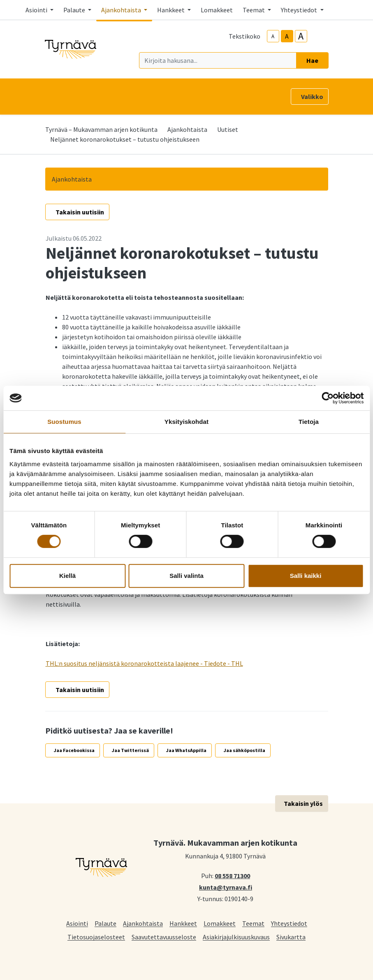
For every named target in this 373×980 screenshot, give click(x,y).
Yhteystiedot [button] (300, 10)
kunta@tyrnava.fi (226, 887)
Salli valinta (186, 576)
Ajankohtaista (187, 129)
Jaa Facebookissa (74, 750)
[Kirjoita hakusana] (218, 60)
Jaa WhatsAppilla (186, 750)
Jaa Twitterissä (130, 750)
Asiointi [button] (37, 10)
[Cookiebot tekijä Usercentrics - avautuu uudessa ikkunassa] (328, 398)
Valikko (312, 97)
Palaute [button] (75, 10)
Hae (312, 60)
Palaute (105, 923)
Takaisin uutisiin (80, 212)
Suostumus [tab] (64, 422)
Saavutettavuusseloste (164, 937)
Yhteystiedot (289, 923)
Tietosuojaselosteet (96, 937)
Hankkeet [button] (171, 10)
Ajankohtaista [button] (122, 10)
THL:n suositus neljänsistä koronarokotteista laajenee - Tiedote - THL (144, 663)
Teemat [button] (254, 10)
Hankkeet (183, 923)
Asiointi (77, 923)
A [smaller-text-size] (273, 36)
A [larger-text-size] (301, 36)
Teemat (253, 923)
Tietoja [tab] (309, 422)
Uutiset (228, 129)
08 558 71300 (232, 875)
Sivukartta (291, 937)
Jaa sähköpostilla (244, 750)
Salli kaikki (306, 576)
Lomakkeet (217, 10)
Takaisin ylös (303, 803)
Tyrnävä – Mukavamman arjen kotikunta (101, 129)
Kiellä (67, 576)
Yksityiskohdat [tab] (186, 422)
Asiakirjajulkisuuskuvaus (236, 937)
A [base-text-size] (287, 36)
